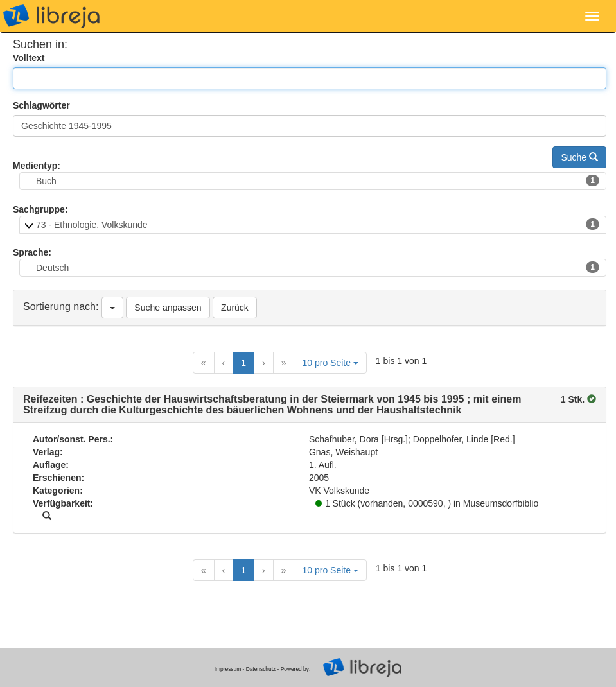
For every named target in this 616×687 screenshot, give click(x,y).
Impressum (228, 669)
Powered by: (296, 669)
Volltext (29, 58)
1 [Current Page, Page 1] (243, 363)
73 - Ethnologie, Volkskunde (318, 224)
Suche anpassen (168, 308)
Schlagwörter (41, 105)
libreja (51, 16)
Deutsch (318, 267)
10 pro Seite (330, 363)
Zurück (235, 308)
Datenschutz (261, 669)
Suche (579, 157)
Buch (318, 180)
